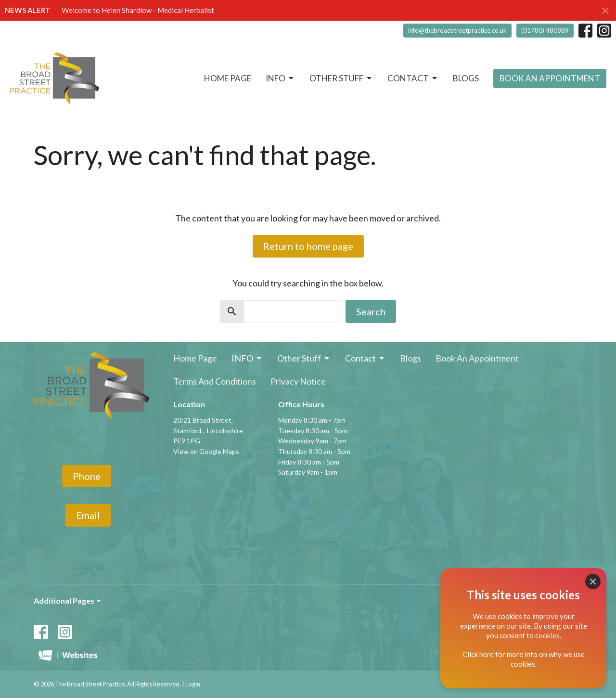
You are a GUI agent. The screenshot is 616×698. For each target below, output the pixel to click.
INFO (280, 78)
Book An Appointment (550, 78)
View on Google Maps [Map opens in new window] (206, 451)
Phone (87, 476)
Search (371, 311)
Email (88, 515)
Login (193, 684)
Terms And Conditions (215, 381)
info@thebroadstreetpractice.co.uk (457, 30)
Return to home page (308, 246)
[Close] (593, 582)
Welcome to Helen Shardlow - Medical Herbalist (138, 10)
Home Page (228, 78)
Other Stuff (341, 78)
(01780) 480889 (545, 30)
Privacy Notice (298, 381)
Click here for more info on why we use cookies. (524, 659)
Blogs (466, 78)
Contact (413, 78)
